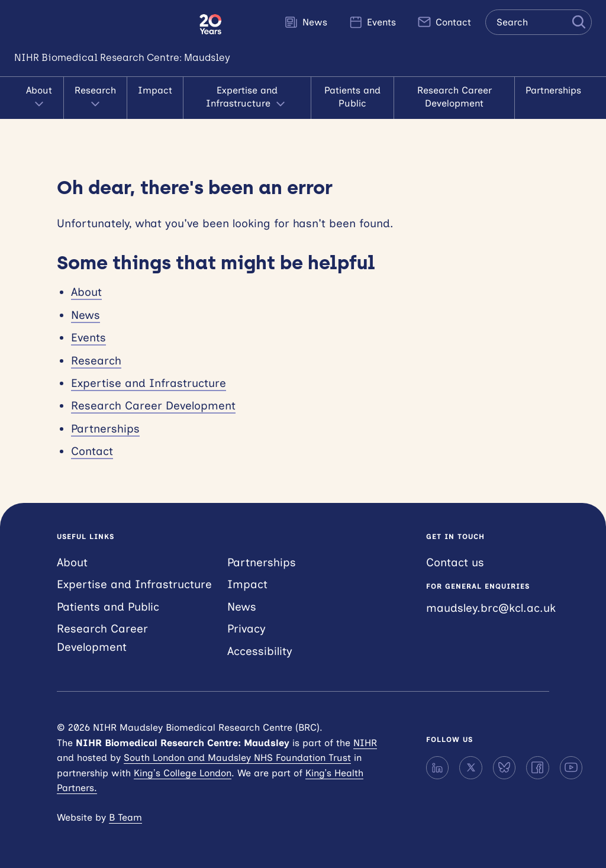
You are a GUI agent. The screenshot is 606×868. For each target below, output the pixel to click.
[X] (470, 767)
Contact (444, 22)
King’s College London (183, 773)
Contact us (455, 562)
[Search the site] (539, 22)
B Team (125, 817)
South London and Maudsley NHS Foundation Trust (237, 758)
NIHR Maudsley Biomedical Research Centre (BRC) (100, 24)
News (306, 22)
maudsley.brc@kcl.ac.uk (491, 608)
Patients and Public (352, 97)
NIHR (365, 743)
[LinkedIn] (437, 767)
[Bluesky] (504, 767)
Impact (155, 90)
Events (372, 22)
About (39, 98)
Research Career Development (454, 97)
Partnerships (553, 90)
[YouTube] (571, 767)
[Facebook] (537, 767)
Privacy (246, 629)
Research (95, 98)
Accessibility (260, 651)
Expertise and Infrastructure (247, 98)
